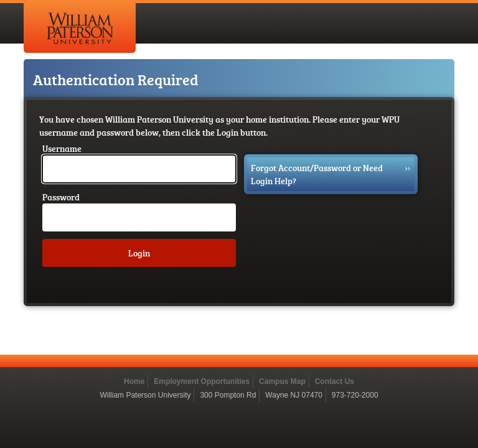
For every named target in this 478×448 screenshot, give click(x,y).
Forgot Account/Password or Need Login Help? (331, 174)
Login (139, 253)
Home (134, 381)
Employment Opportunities (202, 381)
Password (61, 197)
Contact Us (335, 381)
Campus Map (282, 381)
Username (62, 148)
